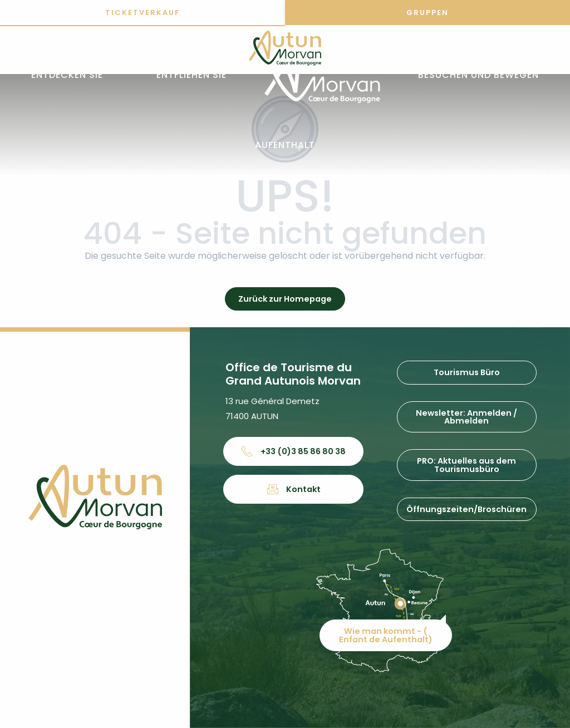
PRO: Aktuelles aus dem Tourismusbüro (466, 465)
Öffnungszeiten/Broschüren (466, 509)
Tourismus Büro (467, 372)
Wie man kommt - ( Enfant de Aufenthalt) (386, 635)
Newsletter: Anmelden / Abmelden (466, 417)
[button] (67, 75)
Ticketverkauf (142, 13)
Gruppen (427, 13)
